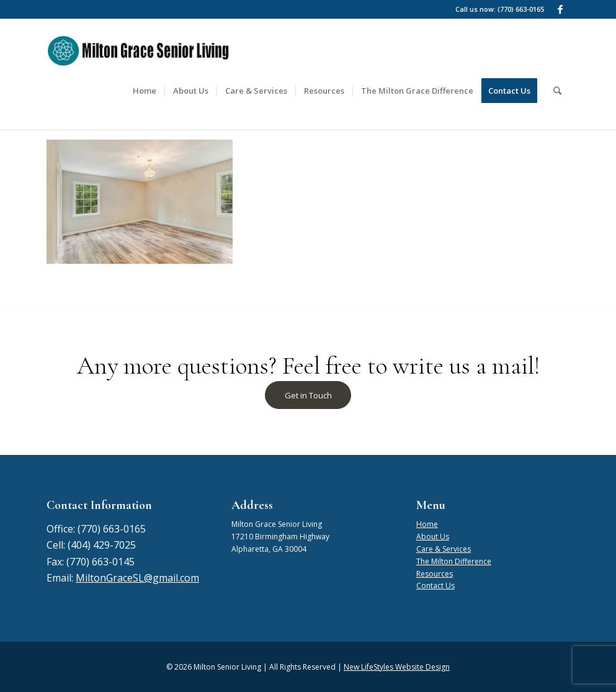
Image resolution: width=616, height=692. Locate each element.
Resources (435, 574)
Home (427, 524)
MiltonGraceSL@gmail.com (137, 578)
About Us (433, 537)
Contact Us (435, 586)
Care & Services (444, 549)
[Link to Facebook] (560, 9)
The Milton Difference (454, 561)
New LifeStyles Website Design (397, 667)
